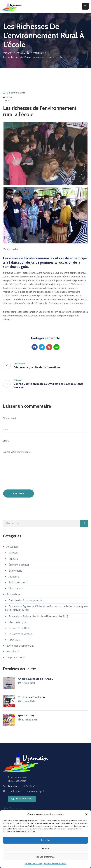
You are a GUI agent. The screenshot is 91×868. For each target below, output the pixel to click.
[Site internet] (45, 418)
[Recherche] (42, 523)
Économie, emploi (19, 565)
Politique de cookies (33, 864)
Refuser (46, 849)
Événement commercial (20, 646)
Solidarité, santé (18, 583)
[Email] (45, 441)
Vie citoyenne (16, 589)
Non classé (13, 651)
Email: (26, 791)
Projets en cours (16, 657)
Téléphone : (23, 786)
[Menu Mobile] (85, 6)
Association (13, 594)
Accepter (45, 840)
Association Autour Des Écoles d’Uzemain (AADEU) (38, 616)
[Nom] (45, 430)
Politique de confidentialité (55, 864)
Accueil (8, 53)
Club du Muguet (18, 622)
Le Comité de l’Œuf (19, 628)
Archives (38, 53)
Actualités (23, 53)
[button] (86, 814)
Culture (13, 559)
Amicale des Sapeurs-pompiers (26, 600)
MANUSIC (14, 640)
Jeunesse (14, 577)
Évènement (15, 571)
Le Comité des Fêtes (20, 634)
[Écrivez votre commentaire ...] (45, 463)
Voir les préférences (45, 857)
